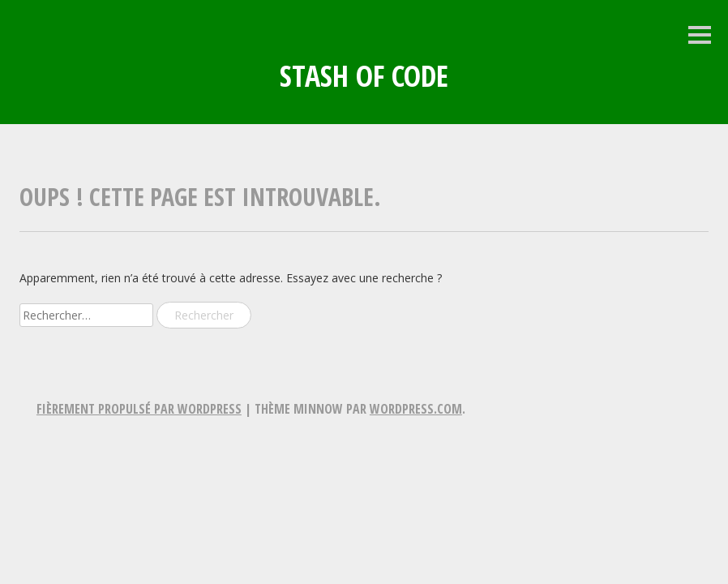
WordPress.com (416, 409)
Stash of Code (364, 76)
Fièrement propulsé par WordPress (139, 409)
